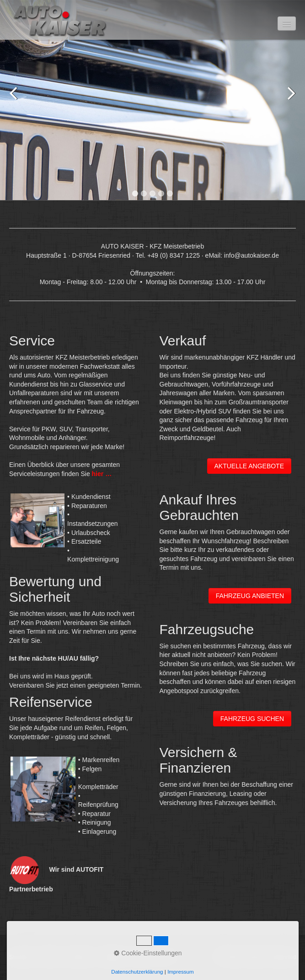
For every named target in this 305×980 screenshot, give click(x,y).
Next (289, 102)
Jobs (167, 957)
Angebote (112, 957)
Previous (16, 102)
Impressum (80, 957)
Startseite (21, 957)
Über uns (142, 957)
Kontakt (50, 957)
